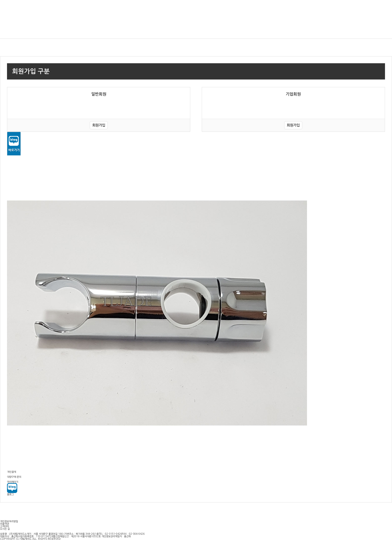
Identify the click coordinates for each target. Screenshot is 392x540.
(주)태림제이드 (30, 12)
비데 (63, 29)
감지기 (107, 29)
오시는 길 (5, 529)
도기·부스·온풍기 (311, 29)
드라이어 (204, 29)
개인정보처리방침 (9, 521)
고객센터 (387, 9)
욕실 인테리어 (13, 29)
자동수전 (154, 29)
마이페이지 (358, 9)
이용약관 (4, 524)
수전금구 (253, 29)
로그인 (317, 9)
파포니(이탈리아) (376, 29)
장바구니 (343, 9)
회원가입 (329, 9)
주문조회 (373, 9)
